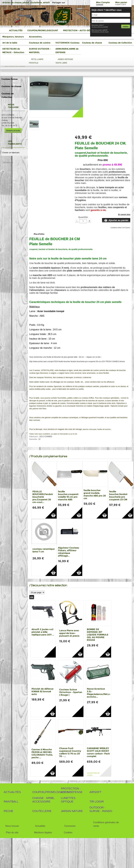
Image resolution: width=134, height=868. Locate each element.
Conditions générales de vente (106, 824)
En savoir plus (124, 214)
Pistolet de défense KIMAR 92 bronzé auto (42, 691)
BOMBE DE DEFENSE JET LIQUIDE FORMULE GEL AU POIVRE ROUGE (98, 635)
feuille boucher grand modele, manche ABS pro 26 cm (95, 494)
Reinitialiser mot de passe (100, 32)
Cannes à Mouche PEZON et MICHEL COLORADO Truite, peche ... (42, 753)
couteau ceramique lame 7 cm (44, 550)
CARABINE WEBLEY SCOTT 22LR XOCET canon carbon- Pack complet (98, 752)
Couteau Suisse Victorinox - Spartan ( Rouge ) (71, 692)
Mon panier (121, 2)
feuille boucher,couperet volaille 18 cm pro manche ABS (68, 495)
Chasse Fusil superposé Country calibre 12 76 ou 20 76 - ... (70, 752)
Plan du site (12, 832)
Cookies (68, 832)
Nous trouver (12, 826)
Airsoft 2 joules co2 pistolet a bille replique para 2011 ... (43, 632)
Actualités (40, 826)
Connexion (100, 5)
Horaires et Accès (13, 131)
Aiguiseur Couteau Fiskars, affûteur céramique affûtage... (69, 552)
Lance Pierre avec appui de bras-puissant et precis (69, 633)
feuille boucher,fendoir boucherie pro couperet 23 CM (118, 495)
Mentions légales (43, 832)
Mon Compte (103, 2)
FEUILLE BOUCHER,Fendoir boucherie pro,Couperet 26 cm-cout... (43, 497)
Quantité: (83, 217)
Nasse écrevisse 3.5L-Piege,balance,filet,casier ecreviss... (101, 693)
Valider (126, 26)
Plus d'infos (39, 234)
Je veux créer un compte (100, 27)
